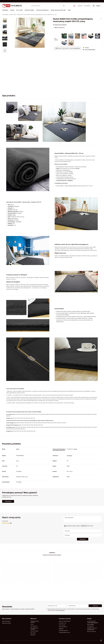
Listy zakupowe (87, 6)
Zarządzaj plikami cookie (64, 632)
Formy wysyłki (62, 625)
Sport (69, 10)
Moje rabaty (33, 633)
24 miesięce (69, 456)
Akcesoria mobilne (29, 10)
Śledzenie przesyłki (6, 623)
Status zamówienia (6, 621)
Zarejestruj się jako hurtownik (35, 622)
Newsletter (7, 607)
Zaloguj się (80, 6)
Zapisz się (95, 606)
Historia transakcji (34, 631)
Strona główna (5, 15)
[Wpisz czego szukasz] (48, 6)
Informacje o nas (63, 623)
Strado (18, 449)
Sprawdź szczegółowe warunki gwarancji (52, 555)
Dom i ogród (19, 10)
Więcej (75, 449)
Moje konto (33, 619)
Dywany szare (20, 15)
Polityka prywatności (63, 630)
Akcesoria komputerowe (42, 10)
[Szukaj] (64, 6)
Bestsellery (5, 10)
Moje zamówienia (7, 619)
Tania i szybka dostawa (90, 50)
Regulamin (61, 629)
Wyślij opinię (83, 539)
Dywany (12, 10)
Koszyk (32, 624)
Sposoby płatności (63, 627)
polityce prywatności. (61, 610)
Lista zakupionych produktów (34, 629)
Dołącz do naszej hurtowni (65, 621)
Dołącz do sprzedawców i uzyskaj (68, 48)
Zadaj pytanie (8, 501)
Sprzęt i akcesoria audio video (58, 10)
